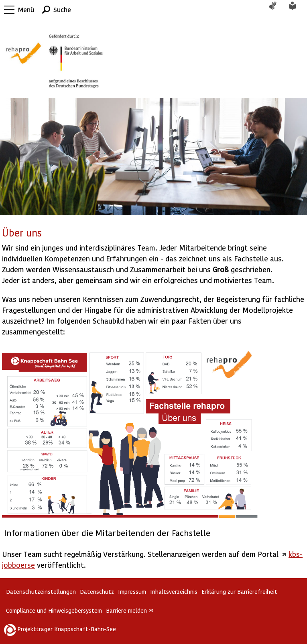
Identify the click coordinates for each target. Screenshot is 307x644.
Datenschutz (97, 592)
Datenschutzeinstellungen (41, 592)
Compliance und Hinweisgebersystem (54, 610)
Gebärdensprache (277, 10)
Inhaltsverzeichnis (174, 592)
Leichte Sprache (297, 10)
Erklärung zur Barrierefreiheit (239, 592)
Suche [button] (62, 9)
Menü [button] (26, 9)
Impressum (132, 592)
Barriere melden (130, 610)
